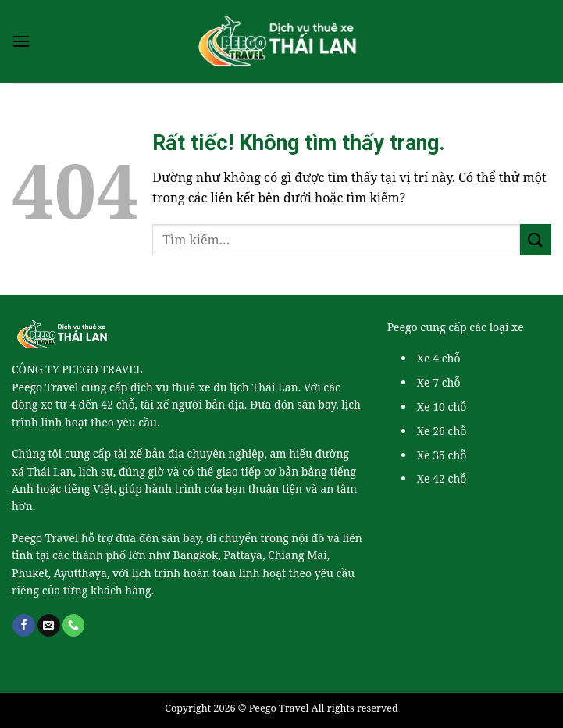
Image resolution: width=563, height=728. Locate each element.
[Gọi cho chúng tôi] (74, 626)
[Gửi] (536, 239)
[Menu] (21, 41)
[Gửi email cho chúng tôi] (49, 626)
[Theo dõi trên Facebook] (24, 626)
